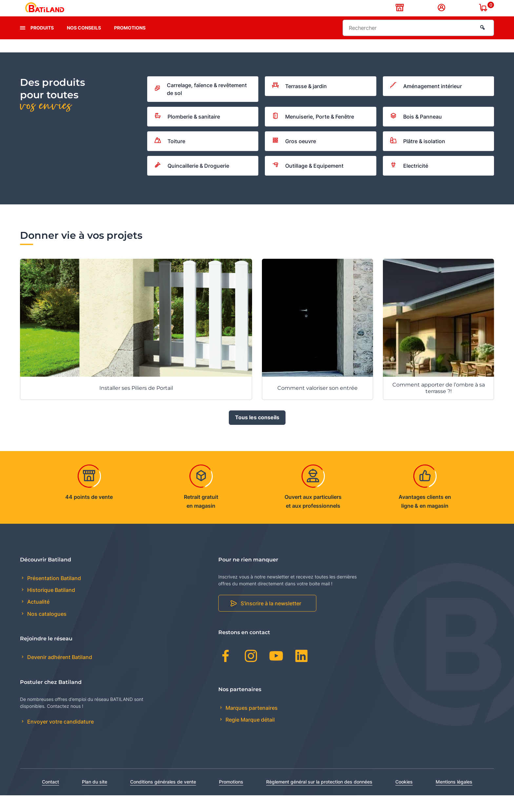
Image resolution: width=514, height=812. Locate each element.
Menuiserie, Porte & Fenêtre (313, 133)
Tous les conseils (257, 434)
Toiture (170, 158)
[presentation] (23, 45)
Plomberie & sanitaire (187, 133)
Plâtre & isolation (418, 158)
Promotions (130, 44)
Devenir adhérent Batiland (59, 674)
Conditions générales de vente (163, 798)
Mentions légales (454, 798)
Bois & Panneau (416, 133)
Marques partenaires (251, 725)
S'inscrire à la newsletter (271, 620)
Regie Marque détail (249, 736)
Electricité (409, 182)
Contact (50, 798)
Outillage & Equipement (308, 182)
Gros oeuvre (294, 158)
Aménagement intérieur (426, 103)
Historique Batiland (50, 607)
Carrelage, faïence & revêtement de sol (201, 106)
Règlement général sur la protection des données (319, 798)
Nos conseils (84, 44)
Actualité (38, 619)
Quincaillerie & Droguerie (192, 182)
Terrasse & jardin (299, 103)
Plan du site (95, 798)
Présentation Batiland (53, 595)
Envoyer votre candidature (60, 739)
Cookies (404, 798)
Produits (42, 44)
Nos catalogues (46, 631)
